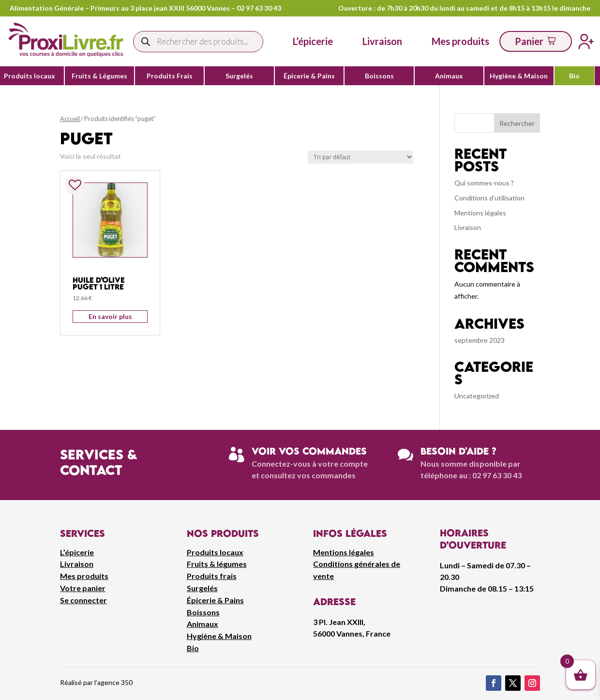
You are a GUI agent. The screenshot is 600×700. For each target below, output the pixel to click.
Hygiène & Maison (519, 76)
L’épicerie (313, 41)
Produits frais (212, 576)
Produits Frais (170, 76)
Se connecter (83, 600)
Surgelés (239, 76)
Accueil (70, 119)
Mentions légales (480, 213)
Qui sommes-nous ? (484, 183)
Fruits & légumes (217, 564)
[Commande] (360, 157)
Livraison (468, 227)
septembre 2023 (480, 340)
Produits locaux (30, 76)
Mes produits (84, 576)
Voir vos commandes (309, 451)
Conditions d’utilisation (489, 198)
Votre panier (83, 588)
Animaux (449, 76)
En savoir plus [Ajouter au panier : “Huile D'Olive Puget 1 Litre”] (110, 316)
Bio (574, 76)
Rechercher (517, 123)
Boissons (379, 76)
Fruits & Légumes (99, 76)
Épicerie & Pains (309, 76)
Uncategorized (477, 396)
